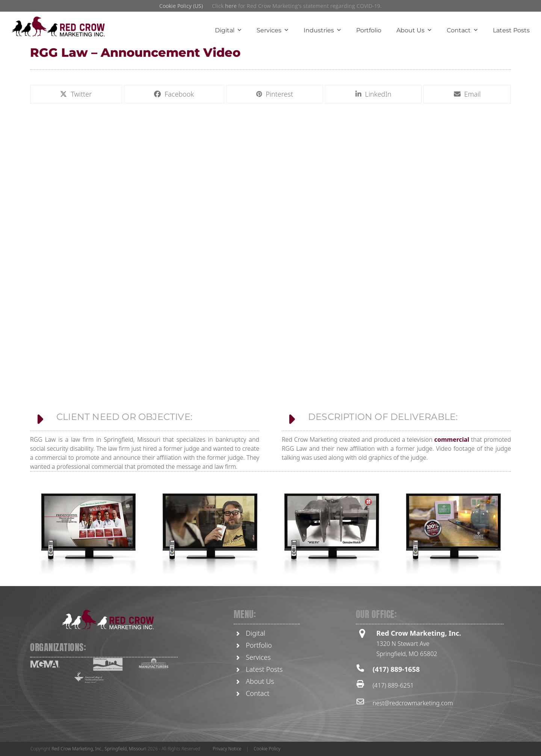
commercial (452, 517)
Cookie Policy (267, 749)
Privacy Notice (227, 749)
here (231, 6)
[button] (76, 94)
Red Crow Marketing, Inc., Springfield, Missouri (99, 749)
